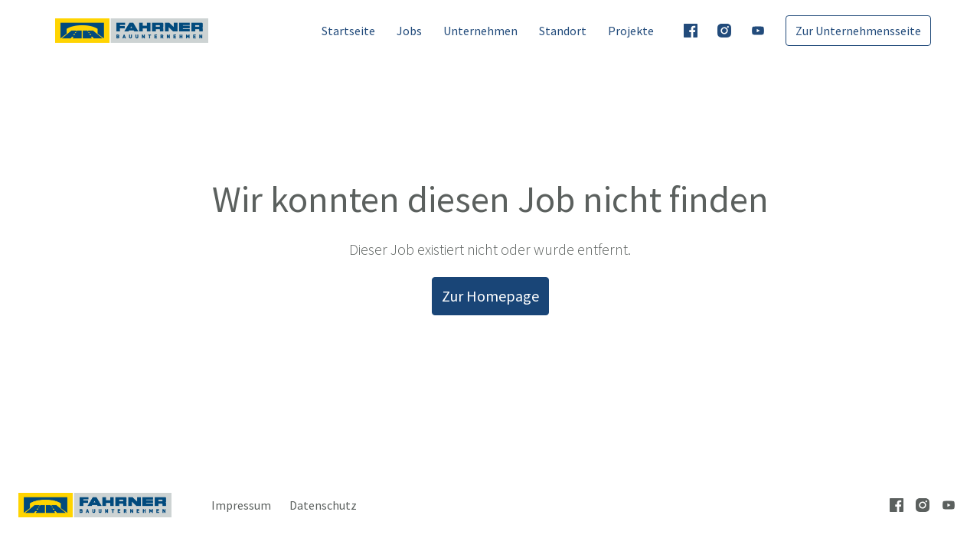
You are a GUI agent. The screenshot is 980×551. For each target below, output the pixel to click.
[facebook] (691, 31)
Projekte (631, 31)
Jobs (409, 31)
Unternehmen (480, 31)
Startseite (348, 31)
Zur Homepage (490, 296)
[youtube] (758, 31)
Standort (563, 31)
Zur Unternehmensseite (858, 31)
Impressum (241, 505)
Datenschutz (323, 505)
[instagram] (724, 31)
